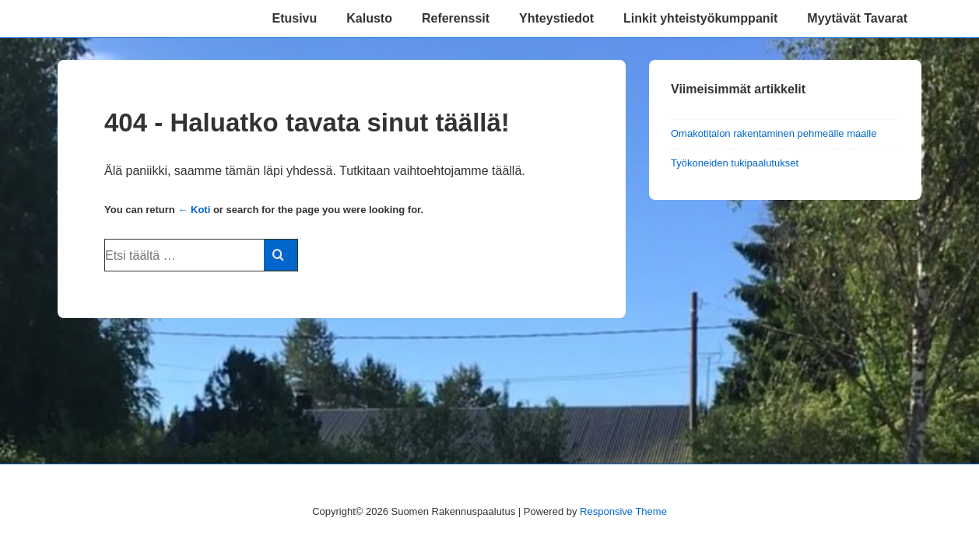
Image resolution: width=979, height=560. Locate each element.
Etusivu (294, 18)
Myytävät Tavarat (857, 18)
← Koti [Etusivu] (194, 210)
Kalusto (369, 18)
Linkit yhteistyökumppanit (700, 18)
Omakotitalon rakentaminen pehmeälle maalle (774, 133)
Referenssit (456, 18)
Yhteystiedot (556, 18)
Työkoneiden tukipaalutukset (735, 163)
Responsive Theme (623, 511)
